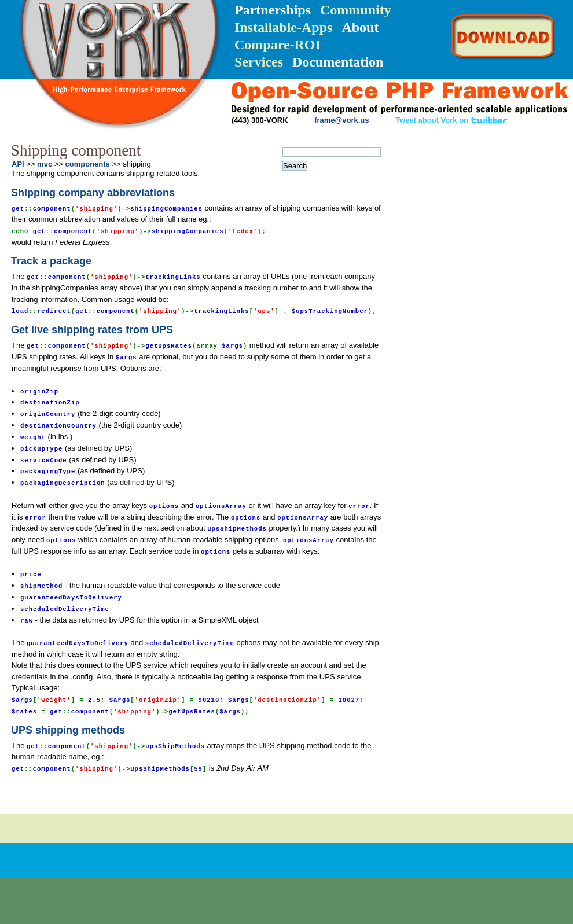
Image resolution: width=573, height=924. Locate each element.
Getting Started (457, 182)
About (360, 27)
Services (259, 62)
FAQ (520, 246)
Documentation (338, 62)
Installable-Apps (283, 27)
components (88, 164)
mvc (45, 164)
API (472, 233)
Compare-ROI (278, 45)
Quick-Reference (454, 204)
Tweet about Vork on (452, 120)
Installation (454, 160)
